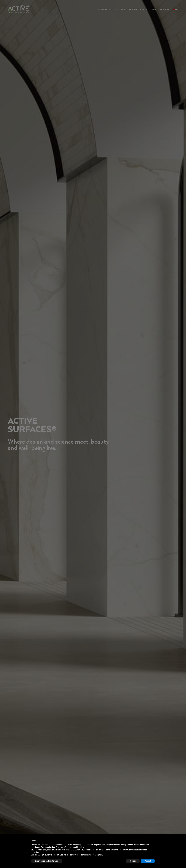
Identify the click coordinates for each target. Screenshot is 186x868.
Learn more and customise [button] (47, 861)
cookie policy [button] (78, 847)
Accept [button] (148, 861)
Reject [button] (133, 861)
